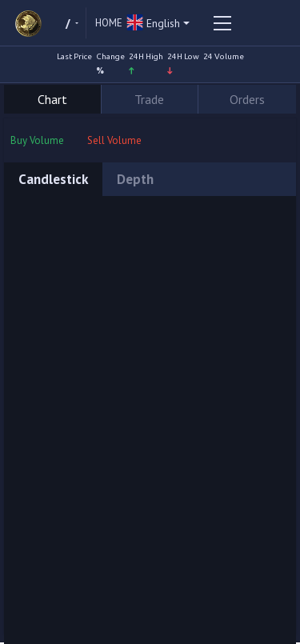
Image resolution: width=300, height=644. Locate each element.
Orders (247, 99)
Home (109, 23)
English (153, 24)
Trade (149, 99)
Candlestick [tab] (53, 179)
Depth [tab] (135, 179)
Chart (52, 99)
